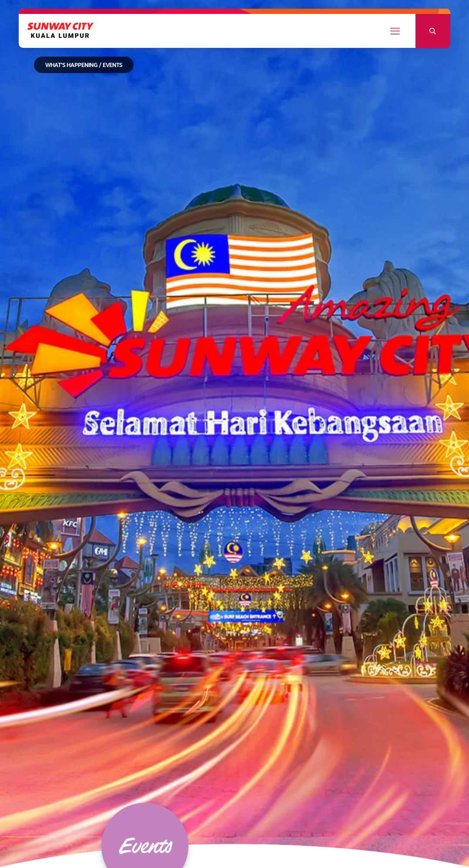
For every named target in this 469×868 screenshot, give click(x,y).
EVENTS (112, 66)
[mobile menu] (395, 31)
